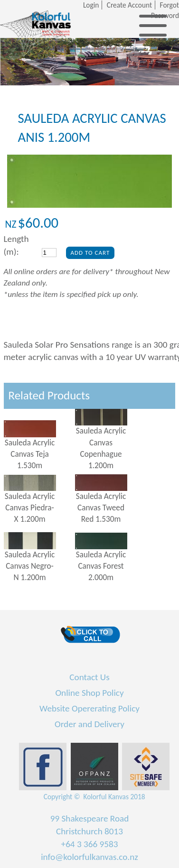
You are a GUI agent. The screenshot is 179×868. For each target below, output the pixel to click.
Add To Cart (90, 253)
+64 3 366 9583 (90, 844)
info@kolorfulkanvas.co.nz (89, 857)
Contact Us (89, 677)
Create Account (129, 5)
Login (91, 5)
